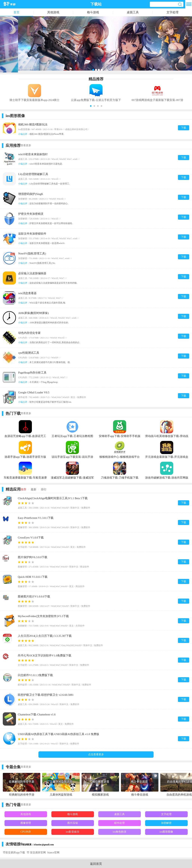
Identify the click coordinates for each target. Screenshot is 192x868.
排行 (44, 489)
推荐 (23, 489)
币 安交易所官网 (36, 853)
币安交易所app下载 (14, 853)
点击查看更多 (96, 754)
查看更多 (26, 145)
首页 (16, 12)
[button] (91, 106)
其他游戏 (53, 12)
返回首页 (96, 864)
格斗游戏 (93, 12)
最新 (34, 489)
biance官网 (54, 853)
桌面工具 (133, 12)
